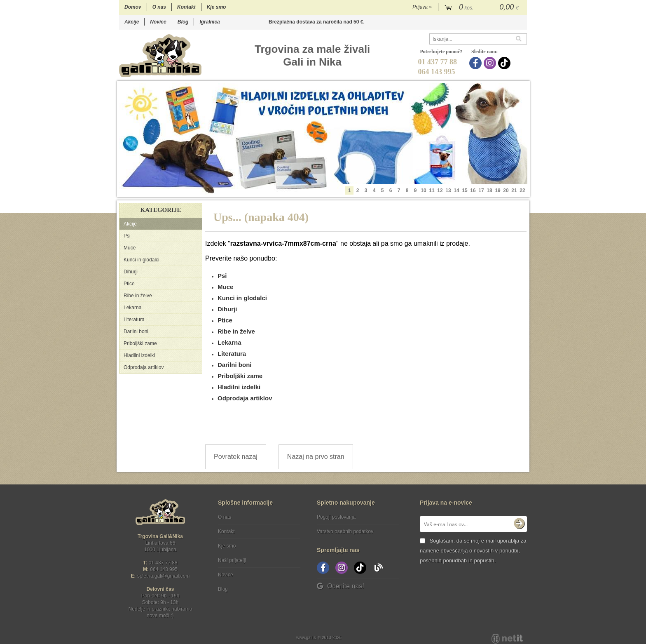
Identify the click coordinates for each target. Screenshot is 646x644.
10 (423, 190)
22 (522, 190)
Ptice (129, 284)
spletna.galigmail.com (164, 576)
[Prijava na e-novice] (519, 524)
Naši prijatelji (232, 560)
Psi (127, 236)
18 (489, 190)
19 (497, 190)
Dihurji (131, 272)
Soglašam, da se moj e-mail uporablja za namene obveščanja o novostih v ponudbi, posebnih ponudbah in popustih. (473, 551)
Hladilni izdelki (139, 355)
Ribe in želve (138, 296)
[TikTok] (505, 63)
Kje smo (217, 7)
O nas (159, 7)
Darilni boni (136, 331)
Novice (158, 22)
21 (514, 190)
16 (473, 190)
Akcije (132, 22)
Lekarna (132, 308)
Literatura (134, 320)
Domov (133, 7)
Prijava (422, 7)
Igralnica (209, 22)
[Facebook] (476, 63)
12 (440, 190)
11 (432, 190)
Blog (183, 22)
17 (481, 190)
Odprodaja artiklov (144, 367)
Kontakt (186, 7)
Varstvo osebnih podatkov (345, 531)
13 (448, 190)
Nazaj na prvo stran (316, 457)
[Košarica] (483, 7)
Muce (130, 248)
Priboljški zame (140, 343)
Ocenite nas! (341, 586)
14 (456, 190)
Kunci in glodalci (142, 260)
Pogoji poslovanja (336, 517)
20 (506, 190)
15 (465, 190)
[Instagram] (491, 63)
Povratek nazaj (236, 457)
